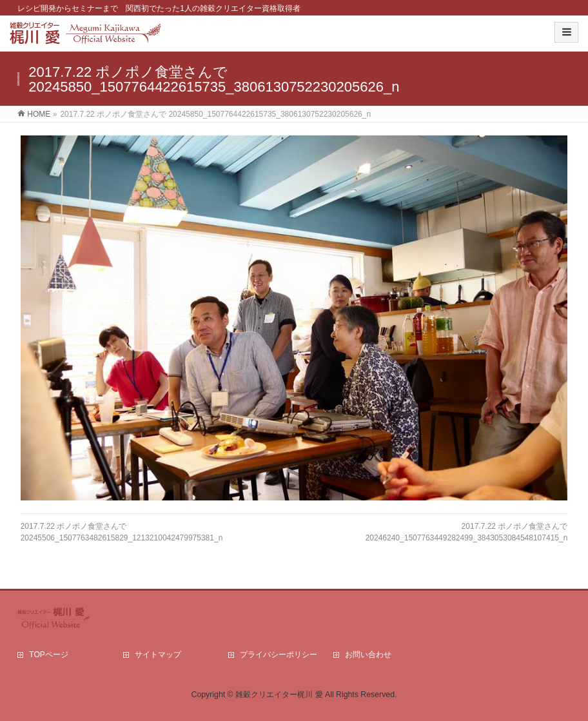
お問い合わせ (368, 655)
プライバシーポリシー (279, 655)
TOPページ (48, 655)
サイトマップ (158, 655)
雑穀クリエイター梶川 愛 (279, 695)
